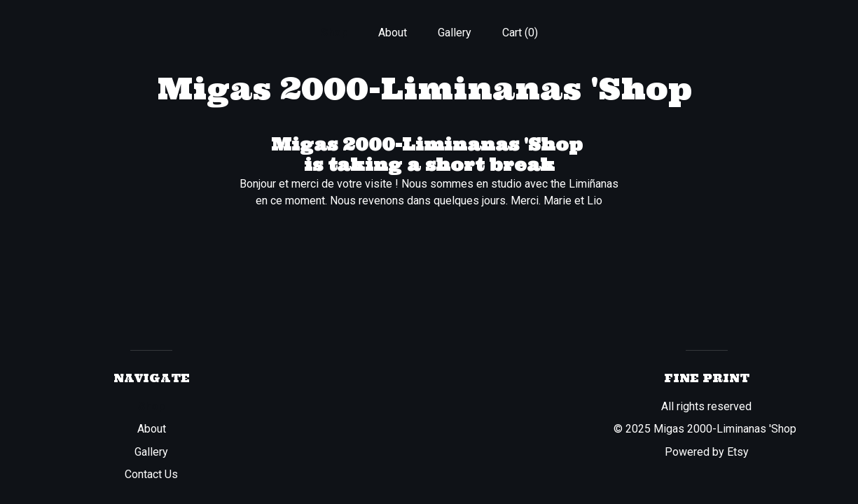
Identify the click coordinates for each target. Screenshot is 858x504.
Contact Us (151, 474)
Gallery (455, 33)
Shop (334, 33)
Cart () (520, 33)
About (393, 33)
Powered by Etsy (707, 452)
